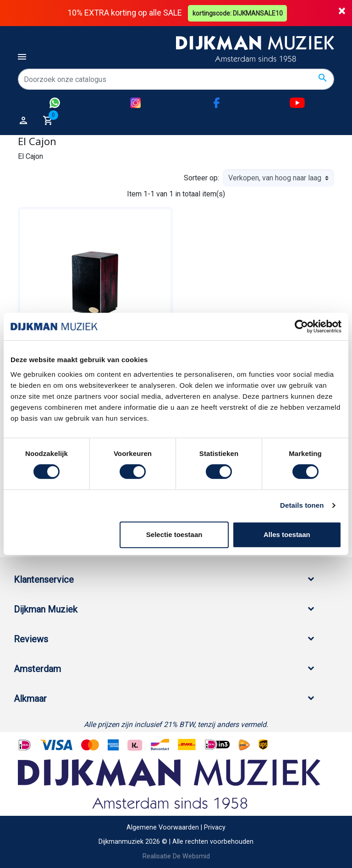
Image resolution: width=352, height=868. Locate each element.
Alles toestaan (287, 534)
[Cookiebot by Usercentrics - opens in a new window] (301, 326)
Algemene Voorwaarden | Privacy (176, 827)
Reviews (31, 639)
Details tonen (302, 505)
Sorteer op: (201, 178)
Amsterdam (37, 669)
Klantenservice (44, 580)
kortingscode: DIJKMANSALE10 (238, 13)
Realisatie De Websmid (176, 856)
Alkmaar (30, 699)
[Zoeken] (176, 79)
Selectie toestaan (174, 534)
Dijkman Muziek (46, 609)
